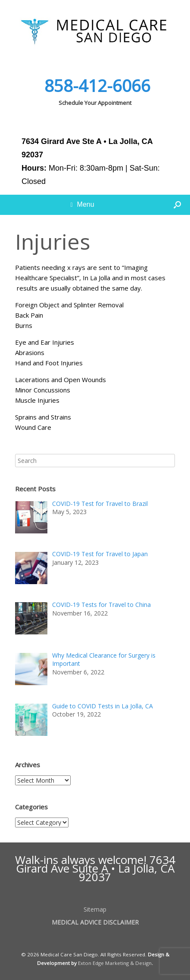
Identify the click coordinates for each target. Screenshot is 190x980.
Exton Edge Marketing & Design (115, 963)
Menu (82, 205)
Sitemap (95, 909)
